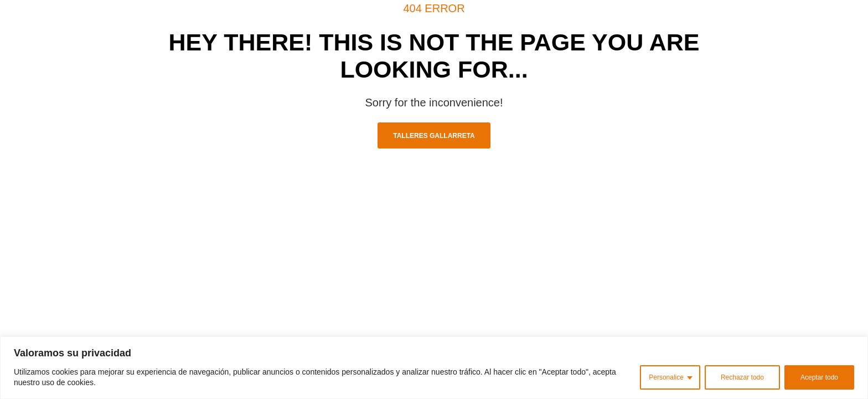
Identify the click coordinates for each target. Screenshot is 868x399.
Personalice (666, 377)
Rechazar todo (742, 377)
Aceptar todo (819, 377)
